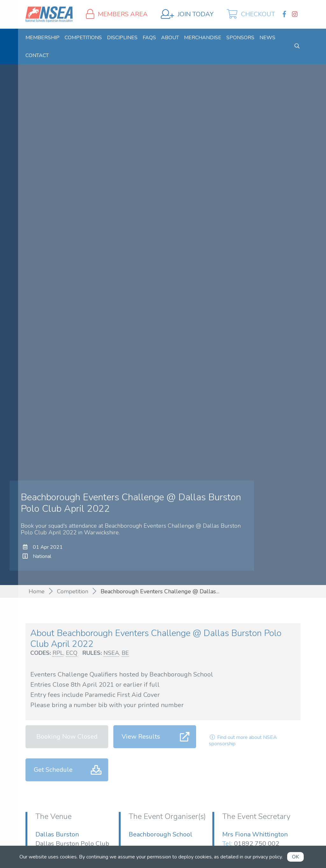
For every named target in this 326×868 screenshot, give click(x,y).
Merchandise (203, 38)
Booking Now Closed (67, 737)
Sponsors (240, 38)
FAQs (149, 38)
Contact (37, 55)
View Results (141, 737)
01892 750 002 (257, 844)
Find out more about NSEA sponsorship (243, 740)
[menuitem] (43, 38)
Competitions (83, 38)
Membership (43, 38)
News (267, 38)
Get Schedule (53, 770)
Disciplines (122, 38)
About (170, 38)
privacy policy (267, 857)
